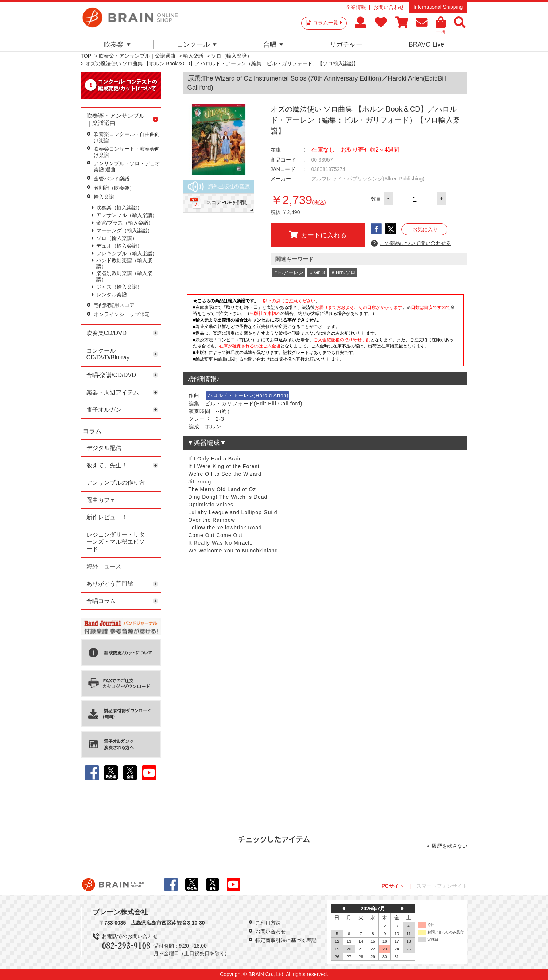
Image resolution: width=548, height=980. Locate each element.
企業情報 (356, 7)
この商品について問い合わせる (411, 244)
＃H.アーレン (288, 272)
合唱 (273, 44)
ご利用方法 (268, 923)
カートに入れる (318, 235)
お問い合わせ (389, 7)
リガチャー (346, 44)
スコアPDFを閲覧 (227, 202)
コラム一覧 (327, 23)
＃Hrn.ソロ (343, 272)
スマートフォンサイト (442, 886)
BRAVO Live (426, 44)
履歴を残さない (450, 846)
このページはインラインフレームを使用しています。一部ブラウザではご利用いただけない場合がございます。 (325, 332)
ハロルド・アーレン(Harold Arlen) (248, 395)
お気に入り (425, 229)
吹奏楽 (117, 44)
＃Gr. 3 (317, 272)
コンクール (197, 44)
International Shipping (438, 7)
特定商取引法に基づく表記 (286, 940)
